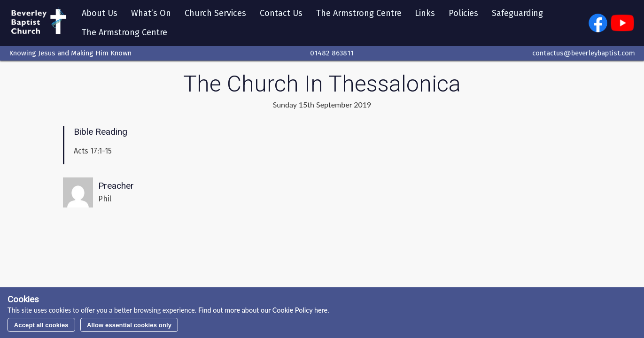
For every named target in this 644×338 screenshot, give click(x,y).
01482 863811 (332, 53)
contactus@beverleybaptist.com (584, 53)
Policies (463, 13)
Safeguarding (517, 13)
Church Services (215, 13)
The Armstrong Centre (359, 13)
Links (425, 13)
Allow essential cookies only (129, 325)
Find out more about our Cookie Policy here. (263, 310)
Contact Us (281, 13)
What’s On (151, 13)
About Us (100, 13)
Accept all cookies (41, 325)
